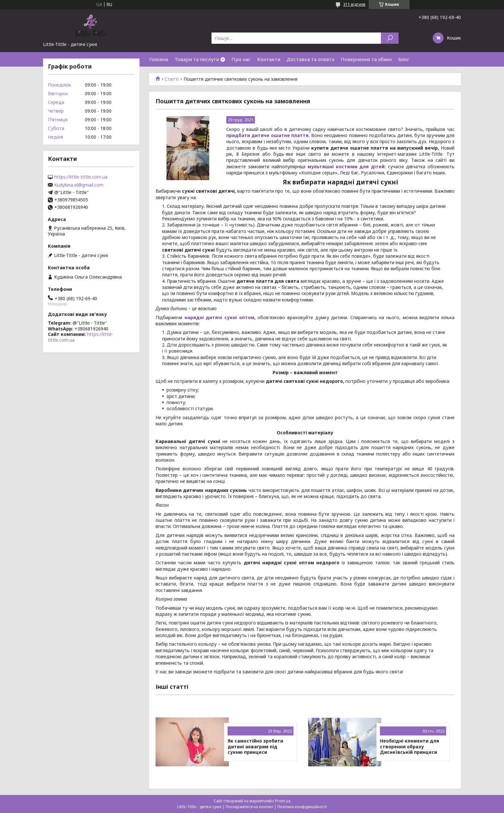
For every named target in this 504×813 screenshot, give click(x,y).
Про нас (241, 59)
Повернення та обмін (366, 59)
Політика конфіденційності (302, 807)
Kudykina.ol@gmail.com (79, 185)
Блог (404, 59)
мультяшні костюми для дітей (346, 166)
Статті (172, 79)
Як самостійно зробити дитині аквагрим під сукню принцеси (255, 747)
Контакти (269, 59)
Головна (159, 59)
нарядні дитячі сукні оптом (219, 317)
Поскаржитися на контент (249, 807)
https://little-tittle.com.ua (81, 177)
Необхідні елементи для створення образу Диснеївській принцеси (410, 747)
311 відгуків (354, 4)
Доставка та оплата (310, 59)
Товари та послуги (197, 59)
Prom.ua (283, 801)
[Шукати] (390, 38)
